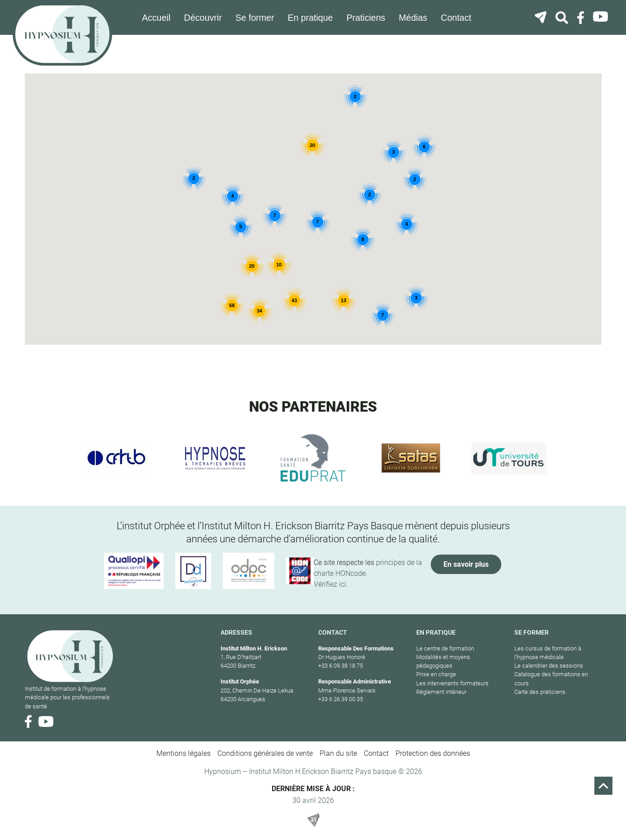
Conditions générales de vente (265, 753)
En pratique (312, 17)
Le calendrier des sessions (549, 666)
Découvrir (207, 17)
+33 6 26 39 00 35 (341, 699)
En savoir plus (466, 564)
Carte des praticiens (540, 691)
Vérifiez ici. (331, 584)
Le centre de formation (445, 648)
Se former (258, 17)
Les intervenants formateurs (452, 683)
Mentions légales (184, 753)
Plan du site (338, 753)
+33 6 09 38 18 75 (341, 666)
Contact (457, 17)
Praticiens (367, 17)
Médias (414, 17)
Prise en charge (436, 674)
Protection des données (433, 753)
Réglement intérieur (441, 691)
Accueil (160, 17)
